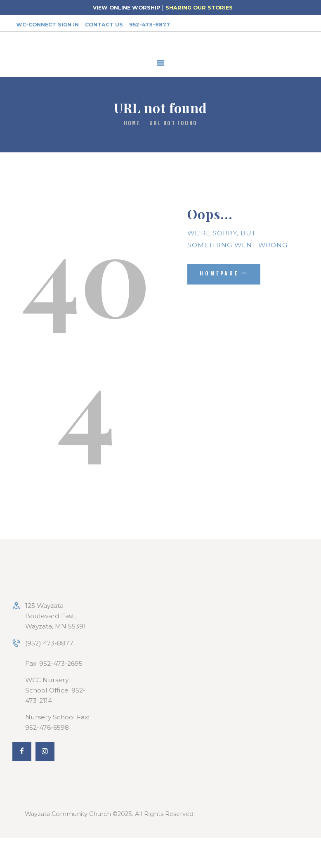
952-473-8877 (150, 25)
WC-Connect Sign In (47, 25)
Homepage (219, 273)
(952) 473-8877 (49, 643)
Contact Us (104, 25)
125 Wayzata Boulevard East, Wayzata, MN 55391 (55, 616)
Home (132, 123)
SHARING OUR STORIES (199, 8)
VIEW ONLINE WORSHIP (126, 8)
